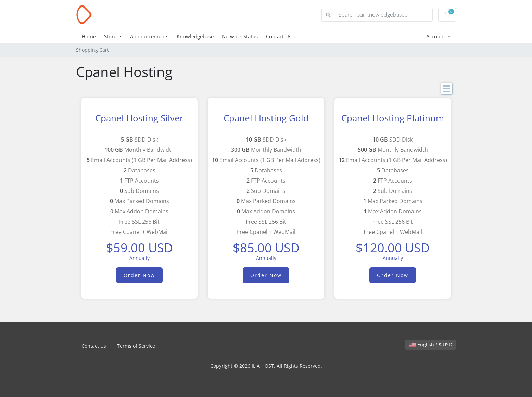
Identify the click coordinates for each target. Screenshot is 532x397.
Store (111, 36)
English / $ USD (431, 345)
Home (89, 36)
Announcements (149, 36)
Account (436, 36)
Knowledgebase (195, 36)
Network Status (240, 36)
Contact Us (279, 36)
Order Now (139, 275)
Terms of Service (136, 346)
